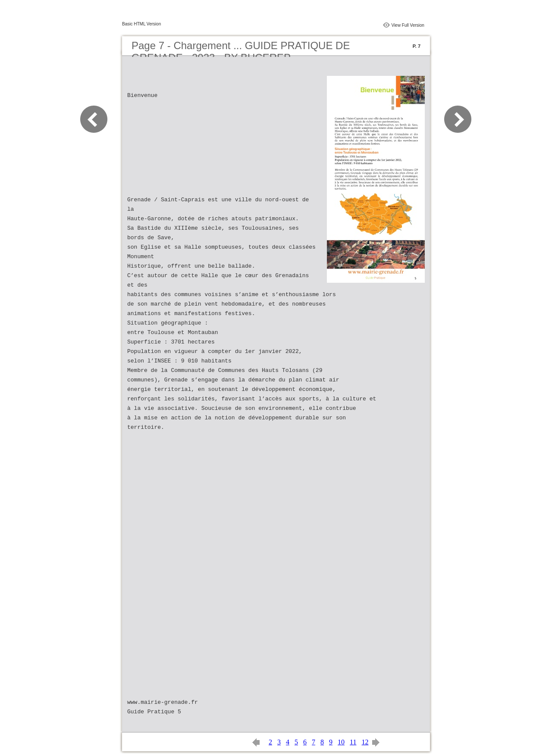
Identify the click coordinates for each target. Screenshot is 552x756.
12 (365, 742)
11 (353, 742)
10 (341, 742)
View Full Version (408, 25)
